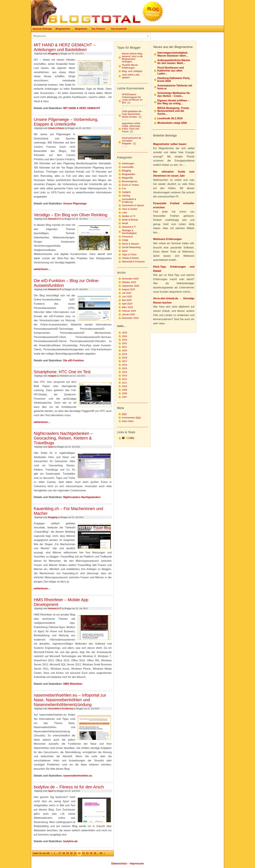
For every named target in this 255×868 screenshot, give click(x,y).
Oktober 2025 (129, 282)
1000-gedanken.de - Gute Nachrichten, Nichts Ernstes (132, 114)
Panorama (127, 237)
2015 (125, 368)
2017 (125, 361)
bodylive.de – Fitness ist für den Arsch (69, 787)
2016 (125, 365)
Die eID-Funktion (74, 360)
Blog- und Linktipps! (132, 71)
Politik (125, 240)
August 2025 (129, 289)
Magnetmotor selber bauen (170, 144)
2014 (125, 372)
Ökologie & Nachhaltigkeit (129, 232)
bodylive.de (70, 841)
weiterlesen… (42, 269)
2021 (125, 347)
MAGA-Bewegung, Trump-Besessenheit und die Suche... (174, 111)
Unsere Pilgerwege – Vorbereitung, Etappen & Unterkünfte (66, 122)
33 (83, 853)
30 (71, 853)
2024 (125, 336)
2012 (125, 379)
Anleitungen (128, 163)
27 (60, 853)
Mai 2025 (127, 300)
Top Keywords (119, 29)
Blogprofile (127, 178)
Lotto (125, 213)
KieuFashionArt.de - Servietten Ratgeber (132, 141)
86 (101, 853)
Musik (125, 223)
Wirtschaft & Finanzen (133, 262)
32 (79, 853)
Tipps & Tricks (129, 254)
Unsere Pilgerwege (75, 204)
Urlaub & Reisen (56, 128)
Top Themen (98, 29)
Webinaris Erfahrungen (168, 239)
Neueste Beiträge (42, 29)
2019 (125, 354)
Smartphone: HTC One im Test (62, 372)
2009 (125, 390)
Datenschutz (119, 864)
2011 (125, 383)
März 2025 (127, 307)
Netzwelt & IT (55, 219)
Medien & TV (129, 216)
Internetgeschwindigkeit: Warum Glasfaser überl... (173, 54)
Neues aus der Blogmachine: (173, 47)
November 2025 (130, 279)
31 (75, 853)
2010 (125, 386)
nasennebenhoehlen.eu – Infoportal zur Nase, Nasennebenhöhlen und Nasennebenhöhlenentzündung (70, 700)
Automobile (128, 167)
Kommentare (131, 418)
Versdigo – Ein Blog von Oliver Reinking (71, 215)
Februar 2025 (129, 311)
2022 (125, 343)
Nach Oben (128, 421)
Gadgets (52, 376)
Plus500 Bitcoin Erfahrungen (130, 66)
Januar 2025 (128, 314)
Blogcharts (81, 29)
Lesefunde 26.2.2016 (170, 118)
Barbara (125, 120)
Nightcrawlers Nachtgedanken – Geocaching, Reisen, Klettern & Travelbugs (63, 438)
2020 (125, 350)
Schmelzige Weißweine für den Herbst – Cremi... (174, 94)
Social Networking (131, 247)
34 (87, 853)
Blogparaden (129, 174)
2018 (125, 358)
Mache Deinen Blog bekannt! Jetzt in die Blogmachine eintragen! (132, 58)
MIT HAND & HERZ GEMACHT (82, 108)
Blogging (53, 54)
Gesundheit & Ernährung (60, 709)
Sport (51, 447)
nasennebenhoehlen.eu (78, 776)
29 (67, 853)
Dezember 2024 (130, 318)
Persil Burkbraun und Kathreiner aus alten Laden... (171, 71)
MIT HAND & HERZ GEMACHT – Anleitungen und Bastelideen (65, 47)
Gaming (126, 196)
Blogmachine (63, 29)
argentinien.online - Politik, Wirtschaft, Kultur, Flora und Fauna (132, 127)
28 (64, 853)
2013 (125, 376)
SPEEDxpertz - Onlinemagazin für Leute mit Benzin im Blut (132, 98)
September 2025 (131, 286)
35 (91, 853)
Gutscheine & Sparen (133, 205)
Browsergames (130, 181)
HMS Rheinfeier (73, 684)
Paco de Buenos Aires (132, 135)
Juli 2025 (127, 293)
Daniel (125, 147)
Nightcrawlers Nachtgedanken (82, 497)
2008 (125, 393)
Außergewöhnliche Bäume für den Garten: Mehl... (174, 62)
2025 (125, 333)
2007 (125, 397)
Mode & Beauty (130, 220)
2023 (125, 340)
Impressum (137, 864)
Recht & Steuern (131, 244)
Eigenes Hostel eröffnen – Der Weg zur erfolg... (173, 102)
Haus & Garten (130, 209)
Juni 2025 (127, 297)
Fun (124, 188)
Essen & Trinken (131, 185)
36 (95, 853)
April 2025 (127, 304)
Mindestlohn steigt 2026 (172, 123)
